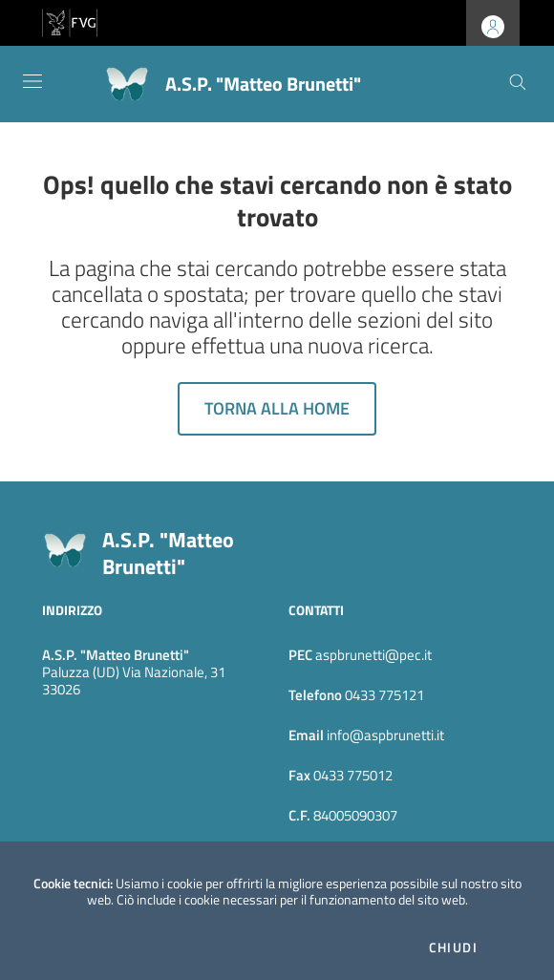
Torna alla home (277, 408)
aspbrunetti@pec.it (373, 655)
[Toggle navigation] (32, 81)
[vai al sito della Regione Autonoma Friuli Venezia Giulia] (70, 21)
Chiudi (453, 948)
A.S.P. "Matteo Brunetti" (168, 554)
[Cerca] (518, 84)
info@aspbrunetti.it (384, 735)
